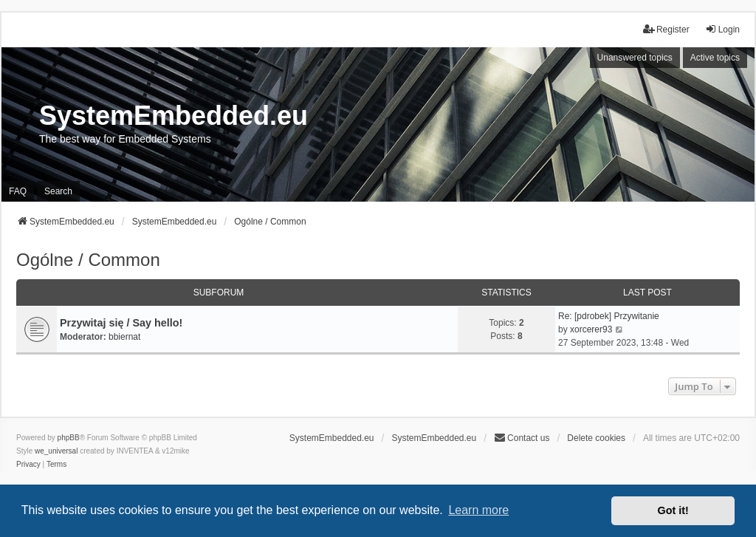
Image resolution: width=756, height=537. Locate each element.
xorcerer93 (591, 329)
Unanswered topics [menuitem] (635, 58)
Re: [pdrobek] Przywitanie (609, 316)
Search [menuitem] (58, 191)
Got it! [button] (673, 510)
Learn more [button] (478, 510)
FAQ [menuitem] (18, 191)
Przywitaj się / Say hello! (121, 323)
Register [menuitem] (666, 29)
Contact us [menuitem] (522, 438)
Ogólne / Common (88, 260)
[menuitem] (28, 465)
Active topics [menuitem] (715, 58)
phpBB (69, 438)
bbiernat (124, 337)
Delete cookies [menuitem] (596, 438)
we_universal (56, 451)
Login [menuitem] (722, 29)
